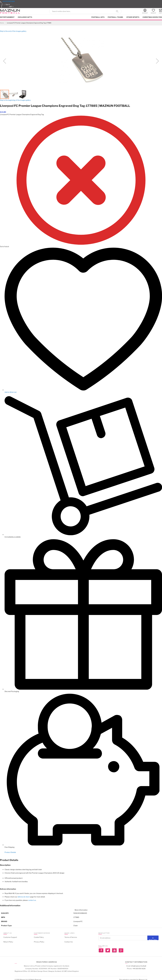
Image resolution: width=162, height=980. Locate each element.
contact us (32, 900)
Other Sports (133, 17)
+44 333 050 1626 (8, 1)
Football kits (98, 17)
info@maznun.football (138, 966)
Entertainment (7, 17)
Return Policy (8, 942)
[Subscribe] (153, 938)
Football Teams (115, 17)
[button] (11, 7)
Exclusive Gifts (25, 17)
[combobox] (85, 11)
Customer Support (10, 937)
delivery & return (24, 897)
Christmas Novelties (152, 17)
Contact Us (69, 942)
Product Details (10, 852)
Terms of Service (71, 937)
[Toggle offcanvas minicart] (160, 11)
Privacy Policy (39, 942)
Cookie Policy (39, 937)
